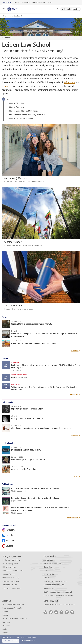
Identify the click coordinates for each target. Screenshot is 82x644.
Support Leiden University (12, 608)
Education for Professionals (13, 571)
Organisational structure (39, 2)
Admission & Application (11, 588)
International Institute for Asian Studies (58, 596)
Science (46, 578)
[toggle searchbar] (57, 9)
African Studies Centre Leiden (54, 585)
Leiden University (7, 2)
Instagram (8, 530)
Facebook (8, 541)
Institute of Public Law (15, 107)
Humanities (48, 567)
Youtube (7, 546)
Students (17, 2)
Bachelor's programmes (11, 560)
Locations (6, 622)
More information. (30, 637)
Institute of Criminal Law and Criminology (23, 111)
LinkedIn (8, 535)
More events (74, 394)
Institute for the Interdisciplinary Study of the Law (26, 115)
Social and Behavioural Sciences (55, 581)
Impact (5, 615)
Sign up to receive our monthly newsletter (59, 604)
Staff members (26, 2)
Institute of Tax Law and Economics (20, 119)
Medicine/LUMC (49, 574)
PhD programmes (9, 567)
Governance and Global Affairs (55, 564)
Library (50, 2)
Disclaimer (6, 626)
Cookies (5, 629)
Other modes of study (11, 578)
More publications (73, 518)
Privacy (5, 633)
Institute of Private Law (16, 103)
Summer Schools (9, 574)
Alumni (5, 611)
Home (4, 16)
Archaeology (48, 560)
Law (8, 99)
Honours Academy (50, 588)
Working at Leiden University (13, 604)
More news (75, 351)
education (70, 82)
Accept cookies (11, 641)
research (7, 86)
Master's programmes (11, 564)
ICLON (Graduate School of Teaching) (58, 592)
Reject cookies (30, 641)
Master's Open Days (10, 585)
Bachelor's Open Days (11, 581)
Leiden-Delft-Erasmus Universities (15, 619)
